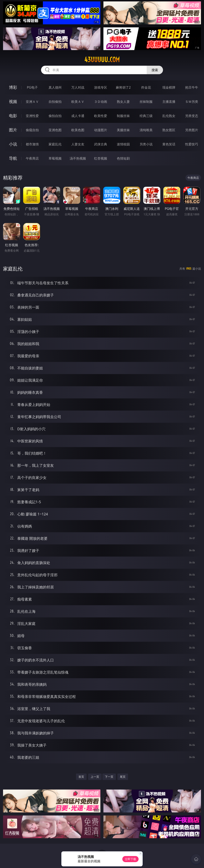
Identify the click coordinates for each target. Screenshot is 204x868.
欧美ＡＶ (78, 102)
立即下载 (130, 859)
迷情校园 (123, 144)
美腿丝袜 (123, 130)
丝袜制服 (146, 102)
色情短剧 (123, 158)
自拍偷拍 (55, 102)
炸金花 (146, 87)
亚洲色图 (55, 130)
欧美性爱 (101, 116)
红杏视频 (101, 158)
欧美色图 (78, 130)
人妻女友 (78, 144)
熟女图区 (169, 130)
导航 (13, 158)
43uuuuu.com (102, 60)
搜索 (155, 70)
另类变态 (192, 116)
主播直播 (169, 102)
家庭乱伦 (55, 144)
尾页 (123, 777)
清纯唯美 (146, 130)
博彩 (13, 87)
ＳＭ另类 (192, 102)
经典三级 (146, 116)
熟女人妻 (123, 102)
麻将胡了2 (123, 87)
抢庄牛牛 (192, 87)
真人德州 (55, 87)
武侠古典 (101, 144)
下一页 (109, 777)
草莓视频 (55, 158)
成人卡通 (78, 116)
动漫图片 (101, 130)
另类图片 (192, 130)
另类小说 (146, 144)
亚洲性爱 (32, 116)
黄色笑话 (169, 144)
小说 (13, 144)
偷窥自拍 (32, 130)
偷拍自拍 (55, 116)
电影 (13, 116)
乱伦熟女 (169, 116)
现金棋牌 (169, 87)
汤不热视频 (78, 158)
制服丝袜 (123, 116)
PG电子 (32, 87)
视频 (13, 101)
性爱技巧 (192, 144)
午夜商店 (32, 158)
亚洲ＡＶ (32, 102)
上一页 (95, 777)
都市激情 (32, 144)
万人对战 (78, 87)
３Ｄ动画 (101, 102)
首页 (81, 777)
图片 (13, 130)
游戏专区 (101, 87)
